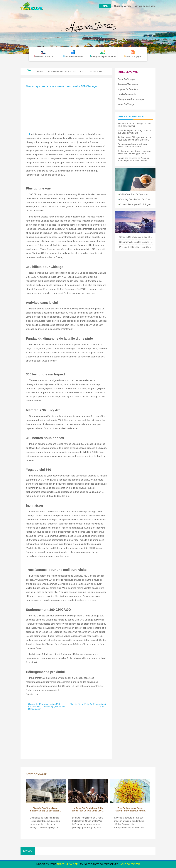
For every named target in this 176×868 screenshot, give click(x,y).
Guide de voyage (123, 6)
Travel (39, 71)
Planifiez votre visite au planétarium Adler (87, 705)
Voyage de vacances (63, 71)
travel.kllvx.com (67, 864)
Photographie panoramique (131, 99)
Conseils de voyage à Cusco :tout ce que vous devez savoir (136, 237)
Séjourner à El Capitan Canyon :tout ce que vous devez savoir (136, 242)
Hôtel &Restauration (127, 94)
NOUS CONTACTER (130, 864)
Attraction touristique (128, 84)
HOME (105, 6)
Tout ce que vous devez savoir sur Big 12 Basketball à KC (46, 810)
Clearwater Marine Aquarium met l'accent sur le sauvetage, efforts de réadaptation (46, 707)
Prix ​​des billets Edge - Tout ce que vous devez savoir (136, 247)
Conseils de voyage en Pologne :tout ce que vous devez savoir (136, 204)
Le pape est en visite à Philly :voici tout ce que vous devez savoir (88, 810)
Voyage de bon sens (145, 6)
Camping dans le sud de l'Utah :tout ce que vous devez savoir (136, 199)
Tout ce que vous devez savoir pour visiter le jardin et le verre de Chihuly (130, 810)
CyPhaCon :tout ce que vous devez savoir (136, 194)
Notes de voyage (95, 71)
